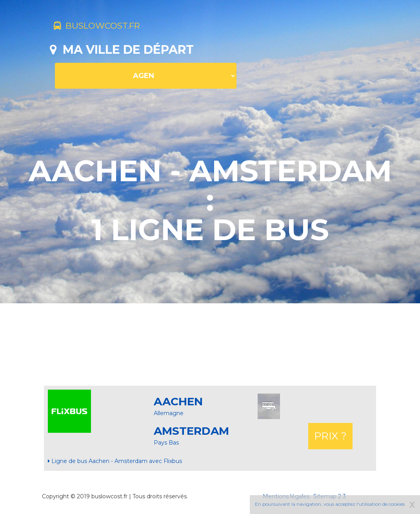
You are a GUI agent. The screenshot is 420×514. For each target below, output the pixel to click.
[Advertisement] (210, 344)
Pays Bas (166, 443)
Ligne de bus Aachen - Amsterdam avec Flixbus (115, 461)
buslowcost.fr (106, 27)
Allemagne (169, 413)
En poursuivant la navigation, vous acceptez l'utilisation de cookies (330, 504)
